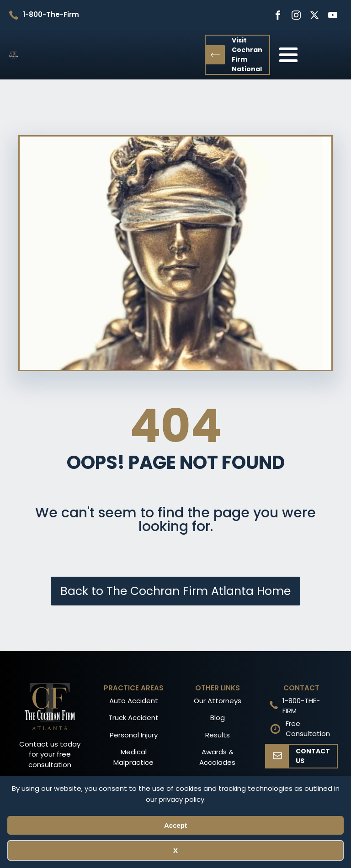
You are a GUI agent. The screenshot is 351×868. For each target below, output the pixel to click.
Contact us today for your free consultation (50, 754)
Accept (175, 825)
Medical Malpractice (133, 757)
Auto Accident (134, 701)
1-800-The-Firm (51, 14)
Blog (218, 718)
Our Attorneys (218, 701)
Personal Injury (134, 735)
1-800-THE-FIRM (301, 706)
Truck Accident (133, 718)
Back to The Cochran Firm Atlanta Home (175, 591)
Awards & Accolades (217, 757)
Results (218, 735)
